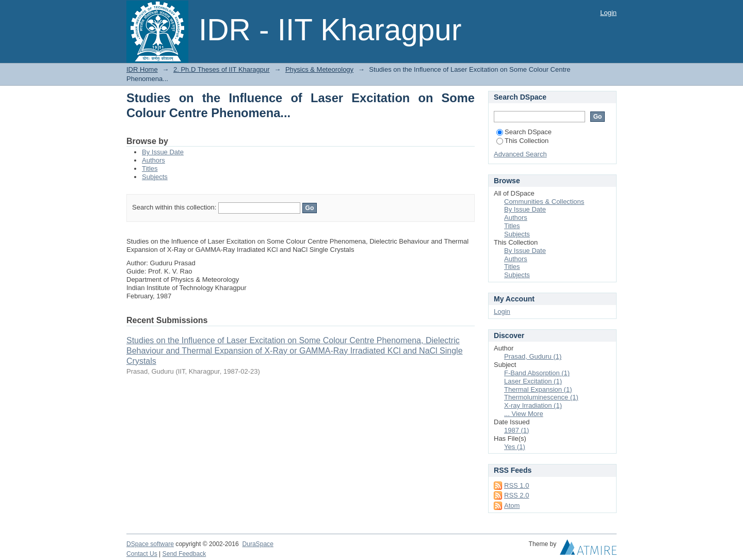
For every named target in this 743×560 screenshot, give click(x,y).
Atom (512, 506)
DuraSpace (257, 544)
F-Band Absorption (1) (537, 373)
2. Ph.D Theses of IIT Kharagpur (222, 69)
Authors (154, 160)
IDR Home (142, 69)
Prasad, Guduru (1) (533, 356)
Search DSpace (524, 132)
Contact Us (142, 554)
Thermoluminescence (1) (541, 397)
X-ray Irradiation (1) (533, 405)
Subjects (155, 177)
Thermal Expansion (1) (538, 389)
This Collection (522, 141)
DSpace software (150, 544)
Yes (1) (515, 447)
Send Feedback (184, 554)
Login (608, 13)
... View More (524, 414)
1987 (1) (516, 430)
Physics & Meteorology (319, 69)
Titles (150, 169)
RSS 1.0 (516, 485)
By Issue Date (163, 152)
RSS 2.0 (516, 495)
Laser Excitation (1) (533, 381)
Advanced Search (520, 154)
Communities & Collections (544, 202)
